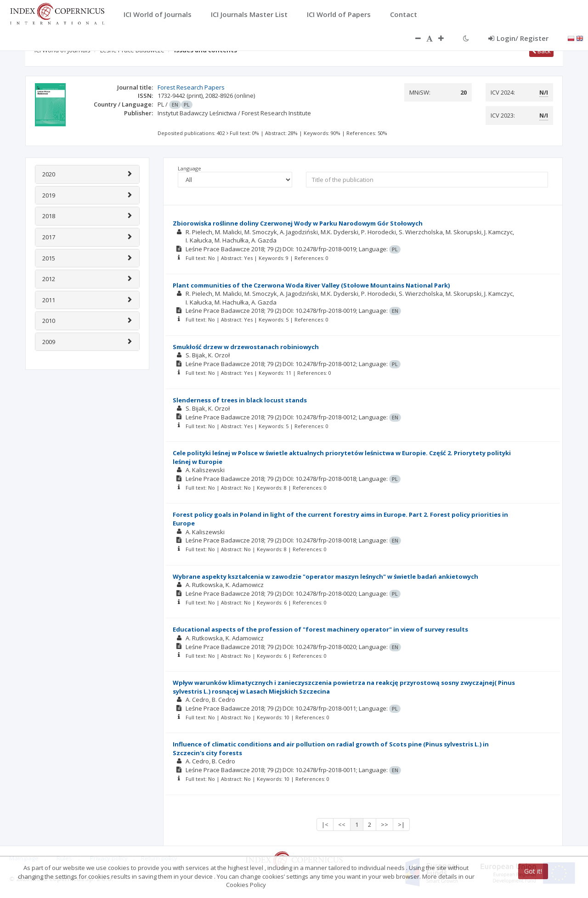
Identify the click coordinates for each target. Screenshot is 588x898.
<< (342, 825)
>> (384, 825)
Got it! (533, 871)
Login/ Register (518, 38)
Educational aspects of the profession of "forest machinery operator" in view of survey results (320, 629)
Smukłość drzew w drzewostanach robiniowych (246, 347)
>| (401, 825)
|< (325, 825)
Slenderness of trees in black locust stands (240, 400)
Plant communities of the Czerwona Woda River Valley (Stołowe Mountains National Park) (311, 285)
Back (541, 51)
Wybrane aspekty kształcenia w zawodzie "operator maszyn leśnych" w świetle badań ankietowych (325, 576)
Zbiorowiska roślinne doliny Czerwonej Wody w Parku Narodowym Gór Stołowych (298, 223)
